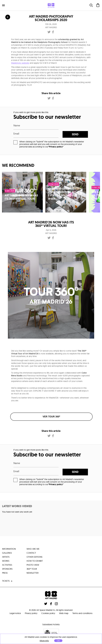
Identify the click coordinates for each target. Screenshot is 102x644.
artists (6, 557)
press (5, 573)
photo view (33, 565)
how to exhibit (35, 561)
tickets (7, 581)
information (9, 549)
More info (44, 641)
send (75, 134)
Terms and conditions (82, 613)
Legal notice (15, 613)
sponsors (7, 569)
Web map (64, 613)
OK (58, 641)
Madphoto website (20, 63)
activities (7, 565)
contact (31, 553)
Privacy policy (31, 613)
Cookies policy (48, 613)
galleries (7, 553)
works (6, 561)
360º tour (32, 569)
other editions (34, 557)
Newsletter (33, 573)
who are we (33, 549)
